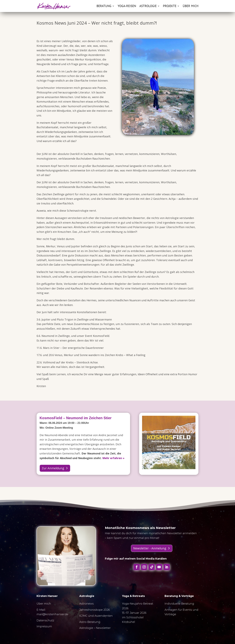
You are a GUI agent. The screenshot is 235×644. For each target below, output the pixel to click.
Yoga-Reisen (127, 6)
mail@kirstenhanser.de (52, 614)
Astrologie (148, 6)
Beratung (104, 6)
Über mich (191, 6)
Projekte (170, 6)
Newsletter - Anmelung (150, 548)
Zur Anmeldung (53, 468)
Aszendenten (104, 616)
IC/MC (83, 616)
